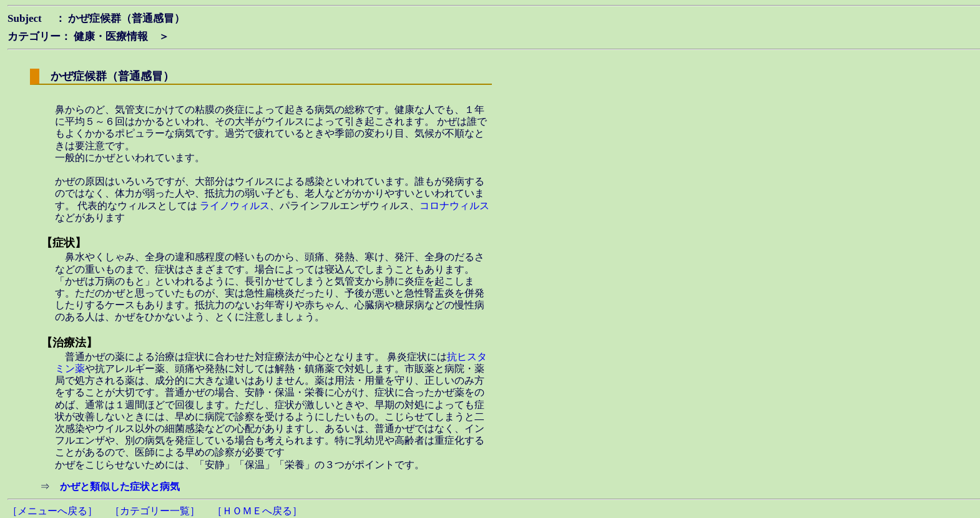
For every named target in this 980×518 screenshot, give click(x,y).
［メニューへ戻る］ (52, 511)
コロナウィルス (454, 206)
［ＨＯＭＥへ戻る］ (257, 511)
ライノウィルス (235, 206)
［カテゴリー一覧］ (155, 511)
